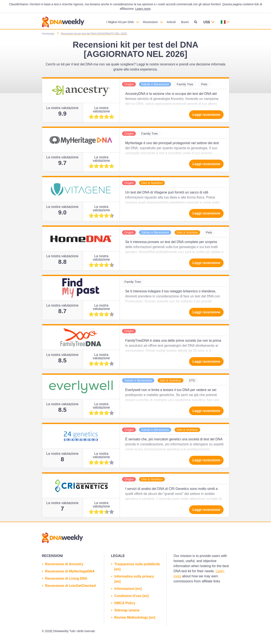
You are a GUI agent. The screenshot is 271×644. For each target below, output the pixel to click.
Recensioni (150, 22)
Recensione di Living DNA (66, 578)
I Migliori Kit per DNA (120, 22)
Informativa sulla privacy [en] (134, 579)
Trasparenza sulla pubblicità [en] (137, 567)
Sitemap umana (127, 610)
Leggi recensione (206, 115)
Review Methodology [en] (135, 617)
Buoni (185, 22)
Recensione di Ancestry (64, 564)
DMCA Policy (125, 603)
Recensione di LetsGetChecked (70, 586)
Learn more (143, 9)
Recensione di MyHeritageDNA (70, 571)
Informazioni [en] (128, 589)
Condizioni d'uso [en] (131, 596)
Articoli (171, 22)
